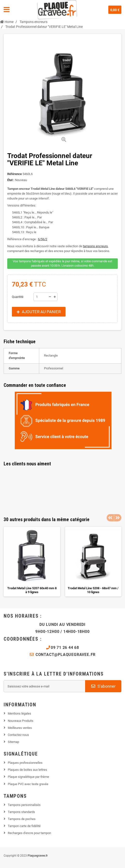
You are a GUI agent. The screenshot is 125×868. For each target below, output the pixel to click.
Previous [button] (110, 518)
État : (11, 180)
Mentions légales (19, 713)
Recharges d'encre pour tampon (29, 833)
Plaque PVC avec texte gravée (28, 784)
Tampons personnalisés (24, 805)
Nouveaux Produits (21, 721)
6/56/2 (43, 239)
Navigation (7, 10)
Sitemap (13, 742)
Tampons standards (21, 812)
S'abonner (103, 686)
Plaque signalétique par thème (28, 777)
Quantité (18, 297)
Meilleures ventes (20, 728)
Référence (15, 174)
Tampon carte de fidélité (24, 826)
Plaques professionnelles (25, 763)
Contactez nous (18, 735)
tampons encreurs (95, 246)
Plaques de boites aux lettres (27, 770)
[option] (32, 562)
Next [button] (118, 518)
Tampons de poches (22, 819)
